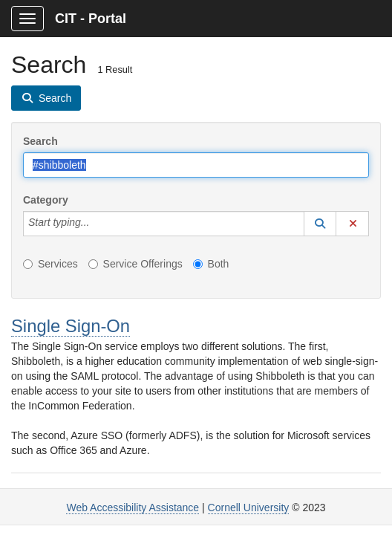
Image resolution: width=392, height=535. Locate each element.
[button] (320, 224)
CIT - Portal (91, 19)
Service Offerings (135, 264)
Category (46, 200)
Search (40, 141)
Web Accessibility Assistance (133, 508)
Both (211, 264)
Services (50, 264)
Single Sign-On (71, 326)
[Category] (97, 224)
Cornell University (249, 508)
